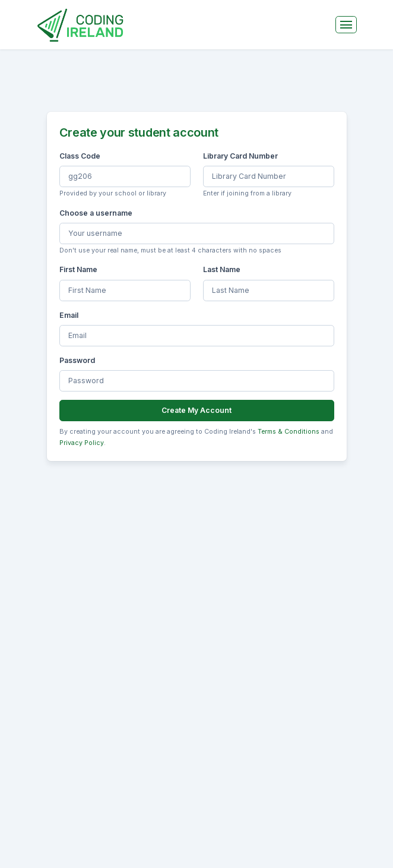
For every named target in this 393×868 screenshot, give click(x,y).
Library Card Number (240, 156)
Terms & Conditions (289, 432)
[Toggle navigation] (346, 25)
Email (69, 315)
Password (77, 360)
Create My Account (196, 410)
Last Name (222, 269)
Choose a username (96, 213)
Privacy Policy (82, 443)
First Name (78, 269)
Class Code (80, 156)
